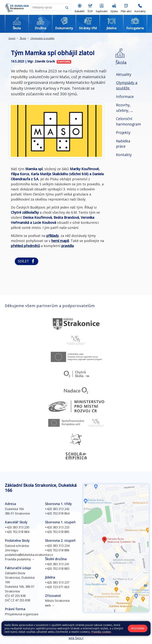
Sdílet (27, 261)
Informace (125, 97)
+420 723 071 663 (57, 587)
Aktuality (124, 74)
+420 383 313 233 (57, 527)
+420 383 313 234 (57, 546)
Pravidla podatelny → (20, 559)
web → (50, 605)
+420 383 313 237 (57, 582)
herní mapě (60, 241)
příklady (52, 236)
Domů (12, 38)
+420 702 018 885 (57, 532)
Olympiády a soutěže (42, 38)
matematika (64, 62)
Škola (23, 38)
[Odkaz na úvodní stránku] (17, 7)
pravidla (67, 246)
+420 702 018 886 (57, 550)
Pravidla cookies (101, 632)
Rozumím (138, 628)
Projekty (123, 133)
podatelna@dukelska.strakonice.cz (29, 555)
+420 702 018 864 (57, 513)
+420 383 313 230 (17, 527)
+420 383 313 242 (57, 509)
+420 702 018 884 (17, 532)
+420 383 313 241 (57, 564)
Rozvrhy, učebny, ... (125, 108)
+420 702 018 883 (57, 569)
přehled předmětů (25, 246)
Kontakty (124, 155)
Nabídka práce (123, 144)
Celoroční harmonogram (128, 121)
